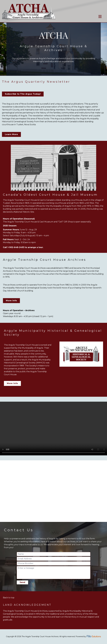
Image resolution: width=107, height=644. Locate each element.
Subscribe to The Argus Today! (23, 94)
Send (22, 582)
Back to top (9, 598)
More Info (11, 301)
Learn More (11, 134)
